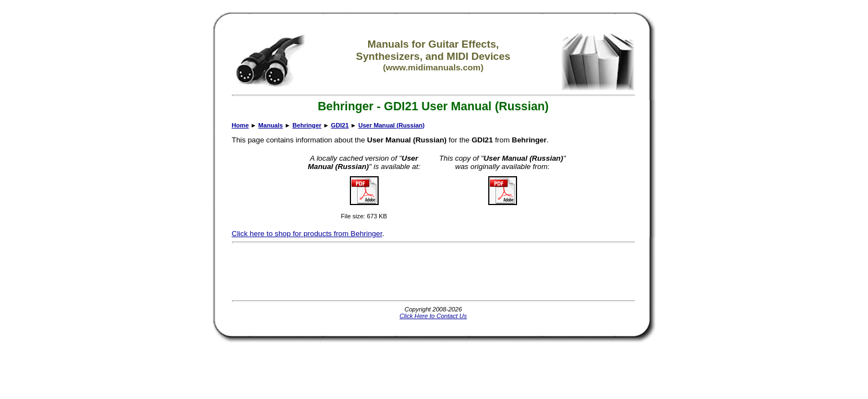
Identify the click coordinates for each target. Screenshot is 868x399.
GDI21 (340, 125)
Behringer (307, 125)
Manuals (271, 125)
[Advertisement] (433, 272)
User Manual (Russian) (391, 125)
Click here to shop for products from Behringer (307, 234)
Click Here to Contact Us (433, 316)
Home (241, 125)
